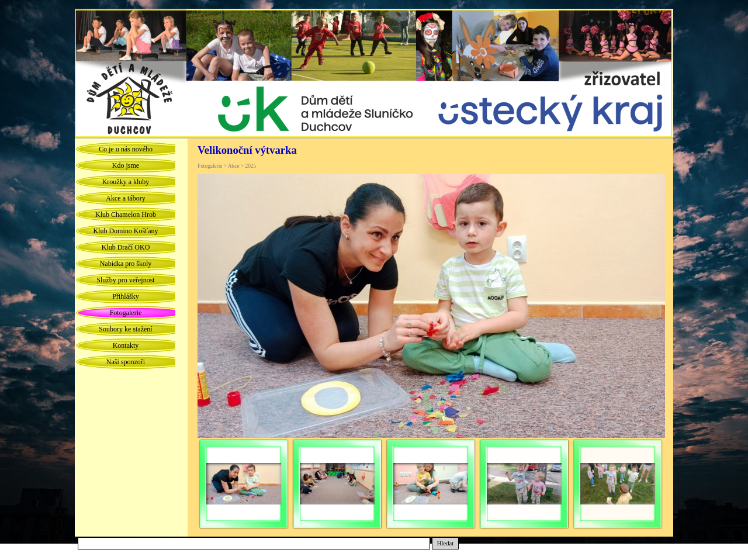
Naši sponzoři (126, 362)
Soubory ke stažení (125, 329)
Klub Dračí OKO (126, 247)
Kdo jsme (126, 165)
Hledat (445, 543)
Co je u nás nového (126, 149)
